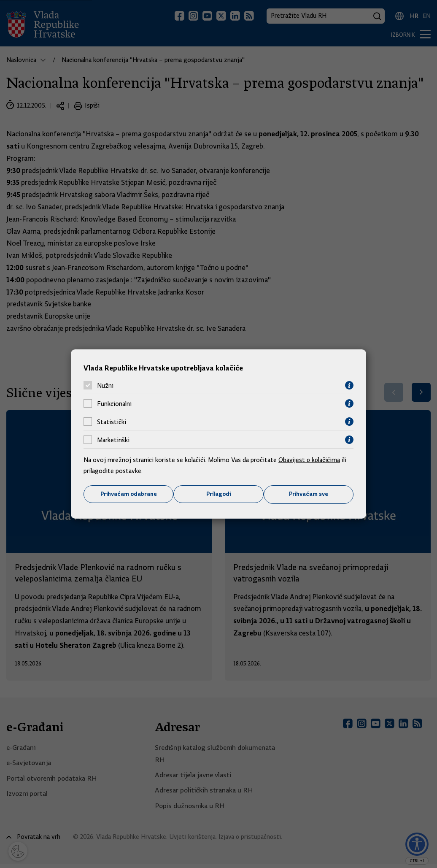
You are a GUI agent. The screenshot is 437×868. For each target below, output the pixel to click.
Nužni (105, 385)
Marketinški (113, 440)
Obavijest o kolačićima (310, 460)
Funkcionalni (114, 403)
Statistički (112, 422)
